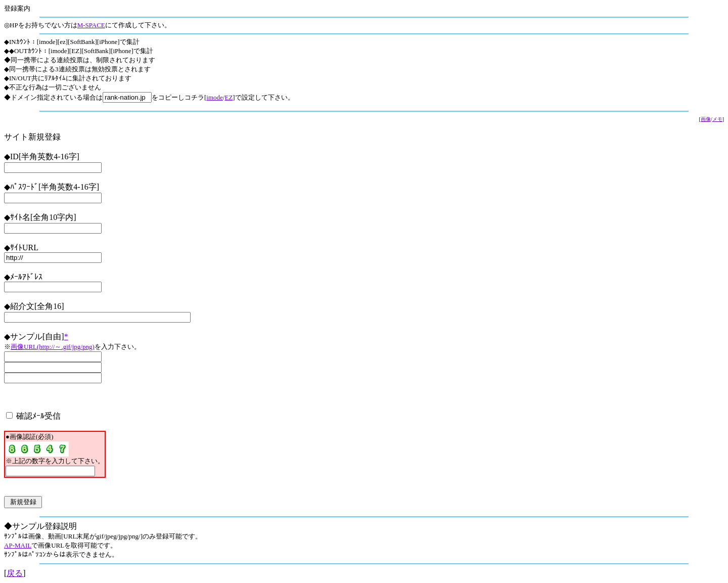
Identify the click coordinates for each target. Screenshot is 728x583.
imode (215, 97)
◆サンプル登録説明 (40, 526)
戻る (15, 573)
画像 (706, 119)
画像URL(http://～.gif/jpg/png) (53, 347)
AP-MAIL (18, 545)
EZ (229, 97)
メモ (717, 119)
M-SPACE (91, 25)
